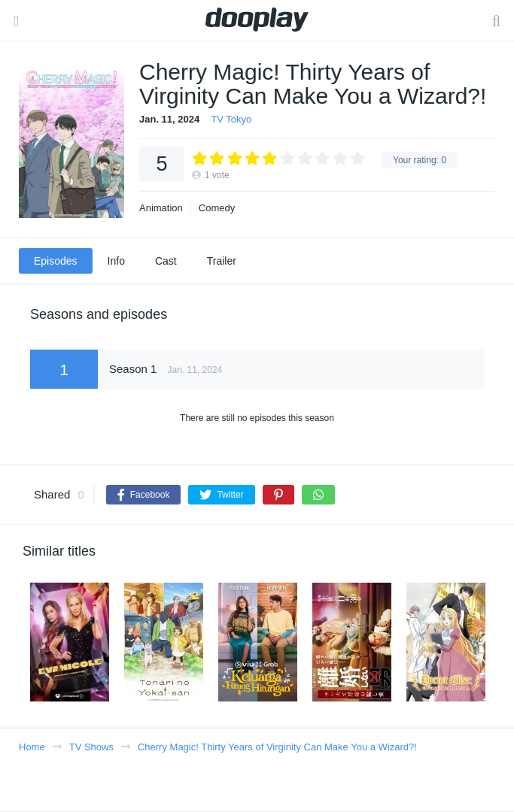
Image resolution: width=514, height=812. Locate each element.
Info (116, 261)
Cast (166, 261)
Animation (161, 208)
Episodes (56, 261)
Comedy (217, 208)
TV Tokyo (231, 119)
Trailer (222, 261)
